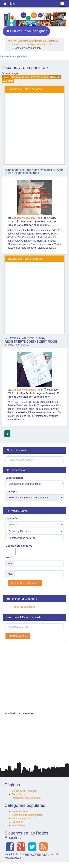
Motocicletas (19, 826)
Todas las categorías (24, 607)
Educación (17, 822)
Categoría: (12, 519)
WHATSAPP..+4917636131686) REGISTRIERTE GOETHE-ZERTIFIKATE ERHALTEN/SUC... (31, 342)
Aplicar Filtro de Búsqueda (25, 583)
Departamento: (14, 478)
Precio (9, 558)
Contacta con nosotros (24, 791)
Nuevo (6, 77)
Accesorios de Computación (27, 815)
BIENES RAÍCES (21, 818)
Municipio (11, 492)
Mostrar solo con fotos (19, 550)
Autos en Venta (20, 811)
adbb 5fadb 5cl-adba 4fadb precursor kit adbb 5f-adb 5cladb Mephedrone (34, 171)
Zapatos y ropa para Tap (26, 218)
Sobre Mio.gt (19, 794)
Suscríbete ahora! (18, 636)
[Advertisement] (33, 128)
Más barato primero (20, 77)
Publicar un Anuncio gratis (27, 31)
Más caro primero (40, 77)
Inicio (9, 3)
